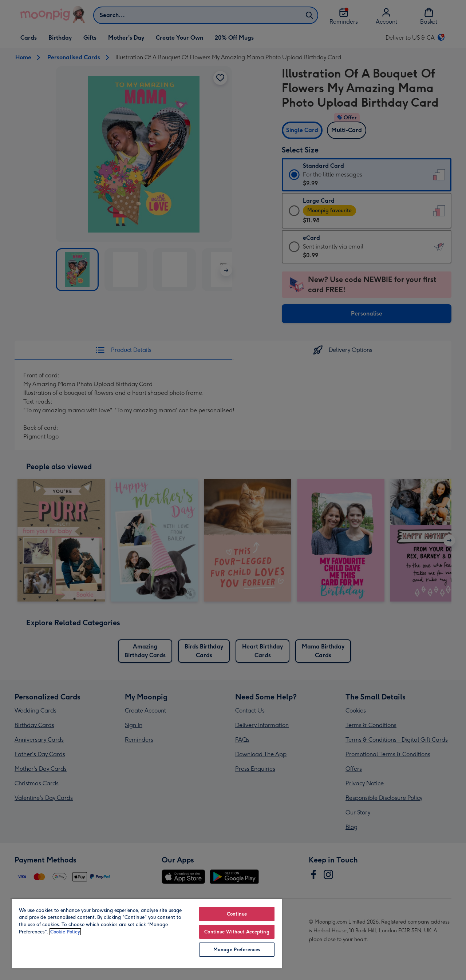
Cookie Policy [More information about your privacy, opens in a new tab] (65, 932)
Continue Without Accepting (237, 932)
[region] (147, 933)
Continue (237, 914)
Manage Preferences (237, 950)
